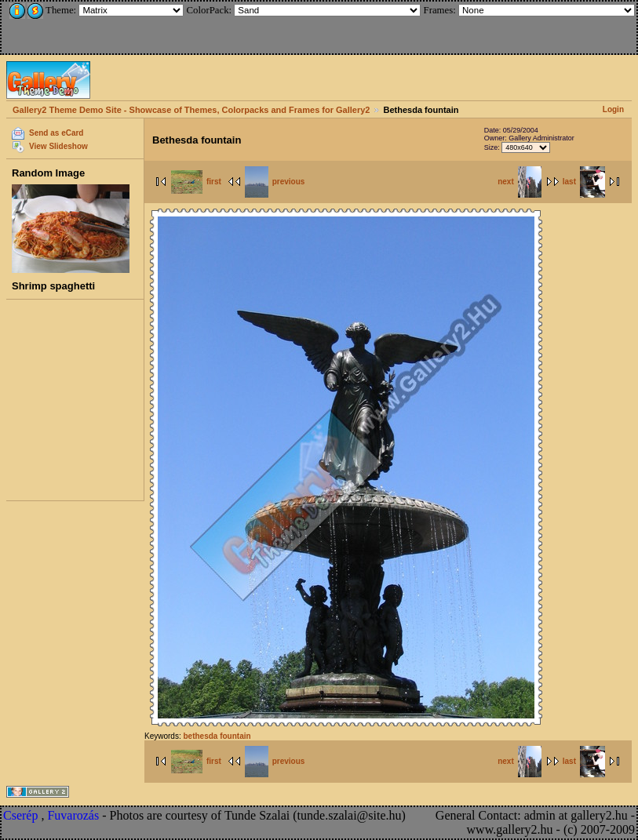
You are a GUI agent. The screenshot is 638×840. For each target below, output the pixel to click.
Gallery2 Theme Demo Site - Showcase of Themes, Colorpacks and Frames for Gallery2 (191, 110)
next (520, 182)
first (196, 182)
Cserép (20, 815)
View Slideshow (58, 146)
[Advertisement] (108, 25)
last (584, 182)
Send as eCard (56, 133)
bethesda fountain (217, 736)
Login (613, 109)
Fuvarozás (73, 815)
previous (275, 182)
